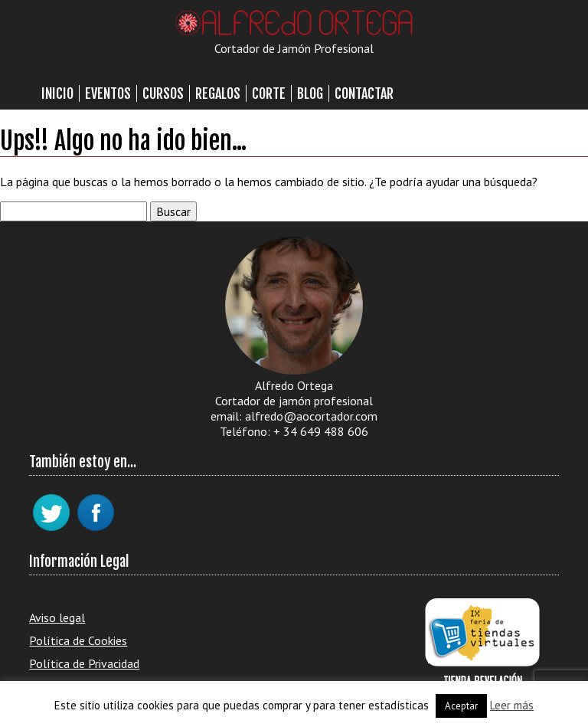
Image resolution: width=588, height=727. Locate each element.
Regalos (218, 93)
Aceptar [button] (461, 706)
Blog (310, 93)
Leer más (512, 705)
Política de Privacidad (84, 663)
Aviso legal (57, 617)
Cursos (163, 93)
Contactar (364, 93)
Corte (269, 93)
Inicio (57, 93)
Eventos (108, 93)
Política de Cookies (78, 640)
